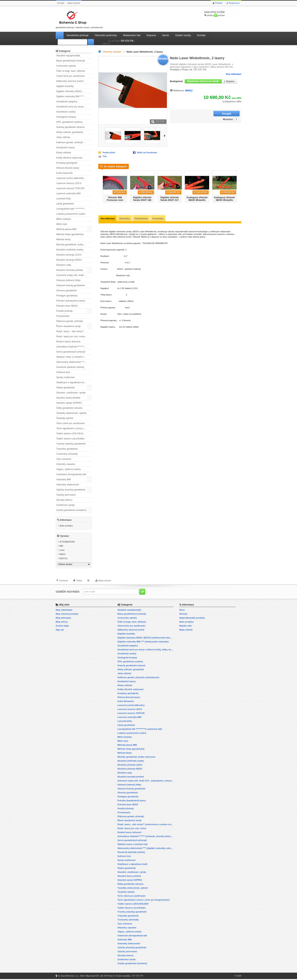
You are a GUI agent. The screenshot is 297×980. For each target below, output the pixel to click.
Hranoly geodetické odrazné (70, 127)
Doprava (151, 35)
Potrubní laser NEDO (67, 306)
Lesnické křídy (64, 199)
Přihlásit (219, 3)
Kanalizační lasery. (66, 148)
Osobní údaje (62, 627)
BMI (61, 547)
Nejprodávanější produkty (192, 619)
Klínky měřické (64, 153)
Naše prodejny (66, 526)
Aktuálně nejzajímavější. (68, 56)
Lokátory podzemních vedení (71, 214)
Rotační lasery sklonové (68, 342)
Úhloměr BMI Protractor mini (115, 199)
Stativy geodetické (65, 388)
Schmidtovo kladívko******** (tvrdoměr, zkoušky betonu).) (74, 347)
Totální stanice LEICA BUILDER (72, 434)
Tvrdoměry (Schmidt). (67, 454)
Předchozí (100, 185)
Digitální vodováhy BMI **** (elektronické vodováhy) (74, 96)
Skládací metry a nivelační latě (72, 357)
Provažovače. (63, 316)
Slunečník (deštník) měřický (70, 367)
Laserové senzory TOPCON (70, 188)
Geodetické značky (66, 112)
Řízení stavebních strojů (68, 326)
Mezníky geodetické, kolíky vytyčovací (74, 245)
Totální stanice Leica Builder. (71, 439)
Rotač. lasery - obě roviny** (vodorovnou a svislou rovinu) (74, 331)
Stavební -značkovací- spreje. (71, 393)
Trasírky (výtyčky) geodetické (71, 444)
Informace (66, 520)
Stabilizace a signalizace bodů (72, 382)
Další (165, 135)
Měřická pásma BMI (66, 229)
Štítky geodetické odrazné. (70, 408)
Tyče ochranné (64, 459)
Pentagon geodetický (67, 296)
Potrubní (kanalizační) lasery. (71, 301)
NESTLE (64, 559)
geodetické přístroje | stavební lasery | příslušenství (79, 19)
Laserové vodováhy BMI (68, 194)
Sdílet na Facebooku (147, 152)
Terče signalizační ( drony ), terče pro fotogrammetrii (74, 428)
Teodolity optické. (65, 418)
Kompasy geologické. (67, 163)
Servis (166, 35)
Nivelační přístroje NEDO (69, 260)
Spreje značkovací (66, 377)
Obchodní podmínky (106, 35)
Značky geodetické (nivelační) (71, 510)
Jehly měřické (63, 137)
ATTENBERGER (67, 543)
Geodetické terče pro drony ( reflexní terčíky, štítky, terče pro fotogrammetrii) (74, 107)
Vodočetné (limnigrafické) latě (71, 474)
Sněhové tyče (63, 372)
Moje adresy (62, 623)
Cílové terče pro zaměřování (71, 76)
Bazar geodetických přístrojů (71, 61)
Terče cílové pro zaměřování (71, 423)
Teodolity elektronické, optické (71, 413)
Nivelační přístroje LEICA (69, 255)
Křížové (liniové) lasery (68, 168)
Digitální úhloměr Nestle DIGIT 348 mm (142, 200)
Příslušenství (142, 219)
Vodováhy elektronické (68, 485)
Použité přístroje (64, 311)
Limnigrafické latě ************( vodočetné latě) (74, 209)
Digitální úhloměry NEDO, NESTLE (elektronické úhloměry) (74, 91)
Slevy (182, 611)
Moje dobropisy (63, 619)
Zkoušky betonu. (65, 500)
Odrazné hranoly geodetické (70, 285)
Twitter (79, 583)
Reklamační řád (132, 35)
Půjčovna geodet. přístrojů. (70, 321)
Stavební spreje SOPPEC (69, 403)
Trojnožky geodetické (67, 449)
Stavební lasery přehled (68, 398)
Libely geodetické (65, 204)
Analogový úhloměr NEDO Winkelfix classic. (224, 200)
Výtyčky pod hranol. (66, 495)
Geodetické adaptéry (67, 102)
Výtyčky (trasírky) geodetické (71, 490)
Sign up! (60, 631)
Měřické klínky (63, 239)
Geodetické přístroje (77, 35)
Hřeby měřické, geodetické (70, 132)
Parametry (125, 219)
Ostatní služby (183, 35)
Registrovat (234, 3)
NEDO (63, 555)
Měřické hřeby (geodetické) (70, 234)
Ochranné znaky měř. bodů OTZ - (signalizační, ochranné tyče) (74, 275)
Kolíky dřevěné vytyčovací (69, 158)
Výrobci (65, 537)
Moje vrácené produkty (67, 615)
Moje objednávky (64, 611)
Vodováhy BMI (64, 480)
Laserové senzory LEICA (69, 183)
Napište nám (186, 627)
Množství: (204, 114)
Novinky (183, 615)
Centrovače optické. (66, 66)
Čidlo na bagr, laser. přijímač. (71, 71)
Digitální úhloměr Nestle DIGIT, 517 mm (170, 200)
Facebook (63, 583)
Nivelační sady (64, 265)
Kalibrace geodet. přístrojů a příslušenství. (74, 142)
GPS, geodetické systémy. (70, 122)
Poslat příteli (109, 152)
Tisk (105, 156)
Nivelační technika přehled (70, 270)
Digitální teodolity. (65, 86)
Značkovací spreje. (66, 505)
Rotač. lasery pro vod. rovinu (71, 337)
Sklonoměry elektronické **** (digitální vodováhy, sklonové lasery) (74, 362)
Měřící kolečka (64, 219)
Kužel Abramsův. (65, 173)
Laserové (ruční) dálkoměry (70, 178)
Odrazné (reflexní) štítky (68, 280)
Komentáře (159, 219)
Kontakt (61, 3)
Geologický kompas (66, 117)
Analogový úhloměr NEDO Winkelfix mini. (197, 200)
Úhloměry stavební (66, 464)
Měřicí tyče (62, 224)
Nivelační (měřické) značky (70, 250)
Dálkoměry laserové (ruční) (70, 81)
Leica (62, 551)
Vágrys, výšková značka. (69, 469)
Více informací (234, 74)
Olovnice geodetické (66, 291)
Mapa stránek (74, 3)
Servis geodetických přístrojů (71, 352)
